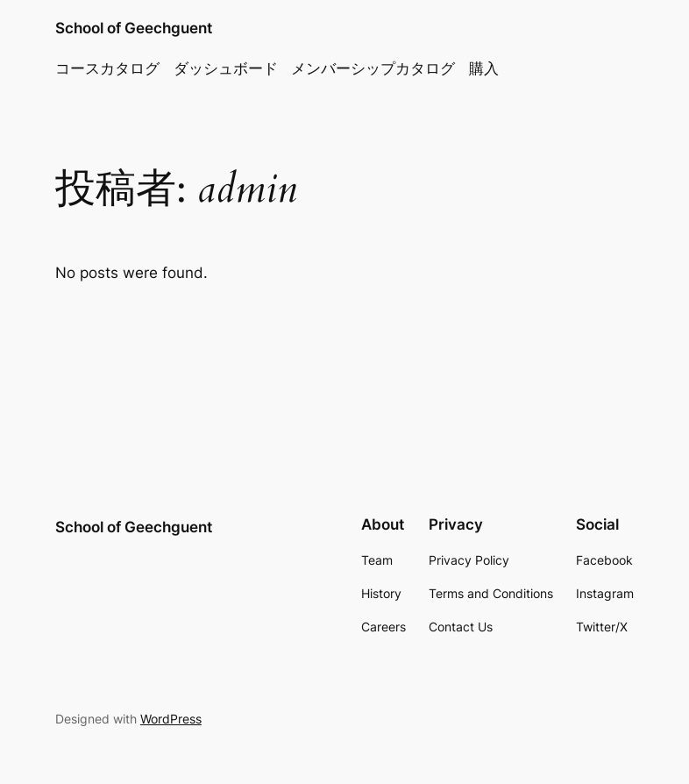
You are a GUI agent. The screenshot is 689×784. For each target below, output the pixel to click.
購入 (484, 68)
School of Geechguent (134, 28)
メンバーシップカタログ (373, 68)
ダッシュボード (226, 68)
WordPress (171, 719)
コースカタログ (107, 68)
